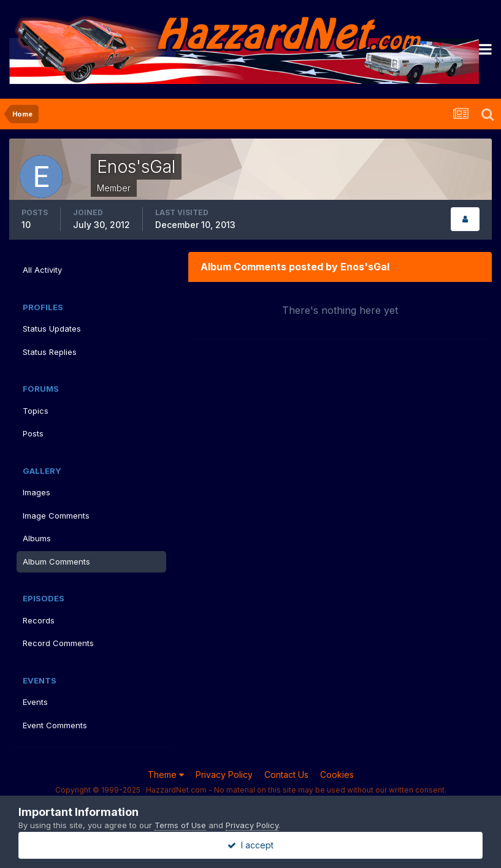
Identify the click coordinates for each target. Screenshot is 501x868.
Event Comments (55, 725)
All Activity (42, 270)
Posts (33, 433)
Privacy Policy (224, 775)
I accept (251, 845)
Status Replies (50, 352)
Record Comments (58, 643)
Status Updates (52, 329)
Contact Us (286, 775)
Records (39, 620)
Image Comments (56, 516)
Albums (37, 538)
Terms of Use (180, 825)
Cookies (337, 775)
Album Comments (56, 562)
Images (36, 492)
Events (35, 702)
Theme (166, 775)
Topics (36, 411)
